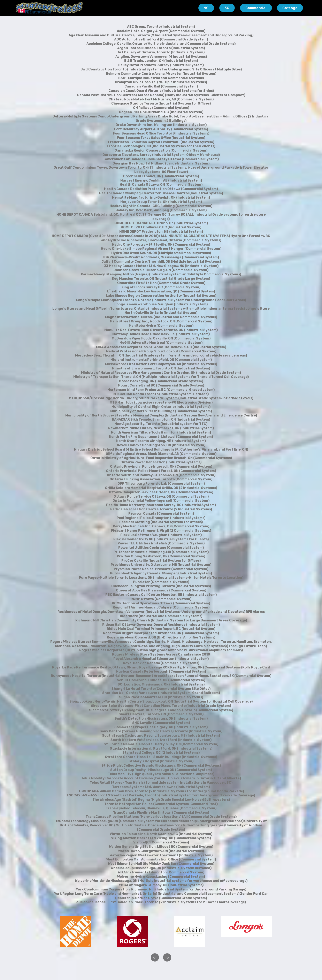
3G (227, 8)
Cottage (290, 8)
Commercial (256, 8)
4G (206, 8)
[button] (155, 957)
